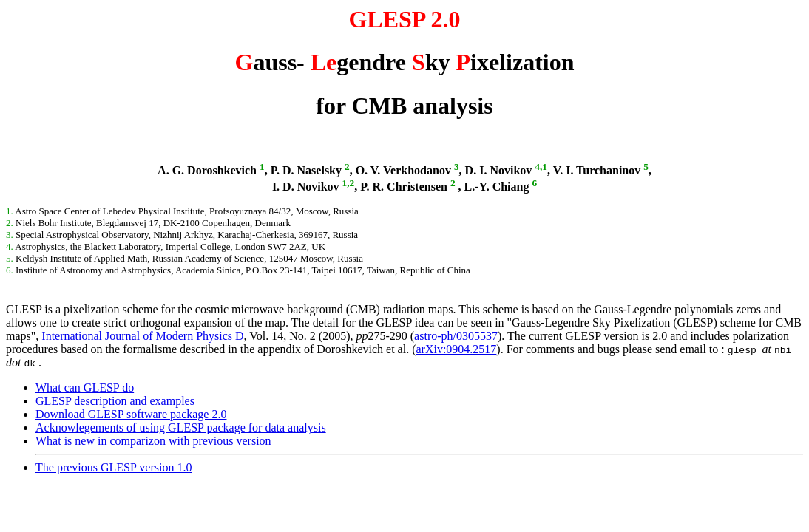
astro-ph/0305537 (456, 336)
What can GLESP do (85, 388)
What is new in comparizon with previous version (153, 441)
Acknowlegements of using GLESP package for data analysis (181, 427)
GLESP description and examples (115, 401)
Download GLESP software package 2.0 (131, 414)
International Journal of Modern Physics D (142, 336)
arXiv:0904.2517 (456, 349)
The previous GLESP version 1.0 (114, 467)
